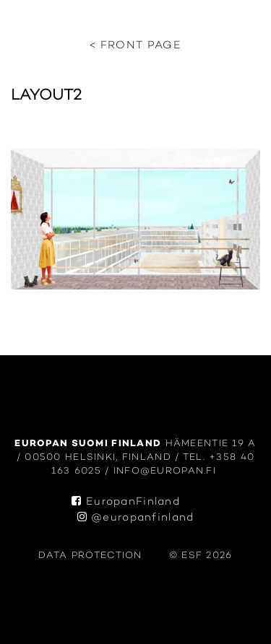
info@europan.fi (167, 471)
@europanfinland (136, 518)
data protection (90, 556)
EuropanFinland (126, 502)
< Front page (135, 46)
